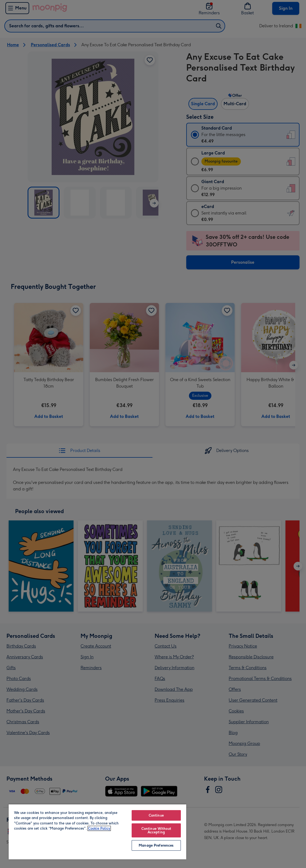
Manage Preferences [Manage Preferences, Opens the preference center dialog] (156, 845)
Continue (156, 815)
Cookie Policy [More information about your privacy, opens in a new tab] (99, 828)
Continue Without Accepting (156, 830)
